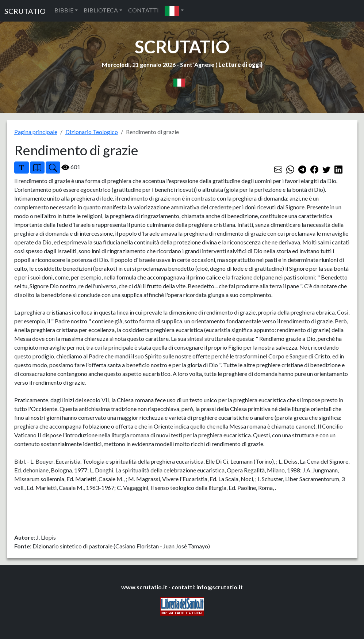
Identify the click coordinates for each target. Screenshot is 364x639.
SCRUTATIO (25, 11)
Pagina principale (36, 132)
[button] (174, 11)
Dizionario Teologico (92, 132)
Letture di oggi (240, 64)
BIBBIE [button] (64, 10)
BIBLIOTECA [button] (101, 10)
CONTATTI (143, 10)
